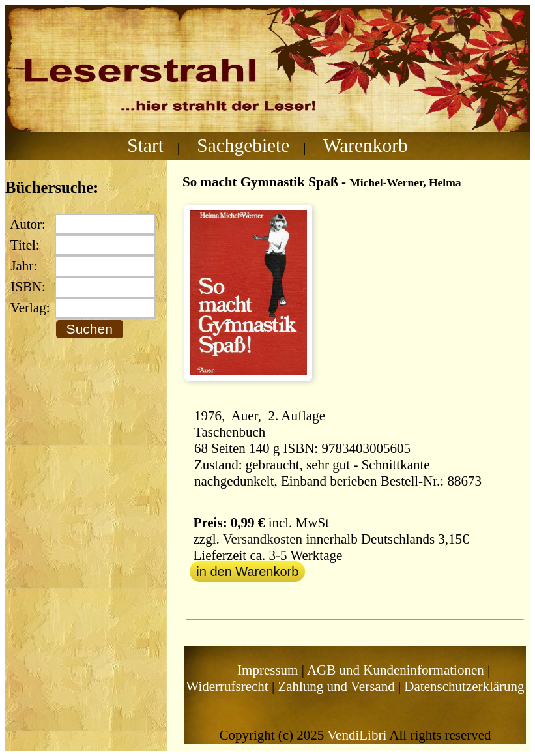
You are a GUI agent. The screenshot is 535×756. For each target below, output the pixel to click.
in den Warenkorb (247, 572)
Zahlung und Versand (336, 686)
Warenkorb (366, 145)
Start (145, 145)
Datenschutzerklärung (464, 686)
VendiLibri (357, 735)
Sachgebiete (243, 145)
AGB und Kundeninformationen (396, 670)
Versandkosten (263, 539)
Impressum (267, 670)
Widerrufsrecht (227, 686)
